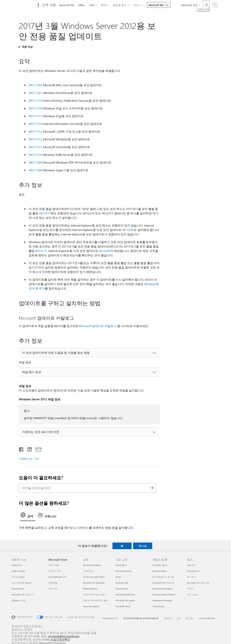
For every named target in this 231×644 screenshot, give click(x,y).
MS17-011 (36, 147)
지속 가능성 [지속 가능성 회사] (192, 595)
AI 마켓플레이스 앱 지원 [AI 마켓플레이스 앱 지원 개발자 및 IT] (163, 577)
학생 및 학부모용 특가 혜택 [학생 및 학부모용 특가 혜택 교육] (95, 600)
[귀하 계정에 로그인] (215, 5)
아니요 (143, 546)
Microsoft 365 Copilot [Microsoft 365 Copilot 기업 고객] (125, 600)
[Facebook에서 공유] (21, 449)
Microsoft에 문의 (110, 618)
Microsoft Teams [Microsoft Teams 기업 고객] (123, 606)
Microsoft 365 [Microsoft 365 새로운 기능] (18, 589)
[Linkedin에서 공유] (28, 449)
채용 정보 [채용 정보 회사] (191, 565)
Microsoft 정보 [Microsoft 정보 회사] (194, 571)
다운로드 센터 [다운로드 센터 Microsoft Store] (55, 571)
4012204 (128, 230)
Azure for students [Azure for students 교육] (91, 606)
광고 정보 (190, 618)
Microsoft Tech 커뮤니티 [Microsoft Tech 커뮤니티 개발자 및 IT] (163, 583)
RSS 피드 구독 (30, 459)
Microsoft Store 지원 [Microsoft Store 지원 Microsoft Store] (58, 577)
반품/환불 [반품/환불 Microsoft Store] (53, 583)
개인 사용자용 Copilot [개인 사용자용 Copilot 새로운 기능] (21, 583)
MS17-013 (36, 131)
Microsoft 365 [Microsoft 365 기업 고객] (122, 589)
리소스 (137, 5)
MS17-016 (36, 124)
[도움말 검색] (206, 5)
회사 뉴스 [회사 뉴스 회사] (191, 577)
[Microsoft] (24, 5)
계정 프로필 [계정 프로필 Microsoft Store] (54, 565)
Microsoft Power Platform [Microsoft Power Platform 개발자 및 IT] (164, 595)
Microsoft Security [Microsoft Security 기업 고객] (124, 571)
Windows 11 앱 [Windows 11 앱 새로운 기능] (18, 600)
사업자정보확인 (60, 639)
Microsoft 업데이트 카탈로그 (98, 326)
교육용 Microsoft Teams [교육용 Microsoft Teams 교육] (94, 577)
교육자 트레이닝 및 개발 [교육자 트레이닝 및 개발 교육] (94, 595)
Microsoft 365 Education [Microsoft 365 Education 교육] (94, 583)
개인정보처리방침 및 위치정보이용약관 (141, 618)
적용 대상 (27, 47)
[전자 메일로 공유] (37, 449)
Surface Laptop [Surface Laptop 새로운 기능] (18, 571)
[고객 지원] (49, 5)
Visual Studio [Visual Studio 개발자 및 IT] (158, 606)
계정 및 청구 (120, 5)
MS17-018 (36, 108)
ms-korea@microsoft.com (64, 636)
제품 (92, 5)
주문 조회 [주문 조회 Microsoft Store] (53, 589)
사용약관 (167, 618)
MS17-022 (36, 85)
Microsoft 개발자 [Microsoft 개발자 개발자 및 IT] (160, 565)
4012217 (45, 213)
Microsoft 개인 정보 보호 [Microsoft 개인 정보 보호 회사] (198, 583)
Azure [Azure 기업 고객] (118, 577)
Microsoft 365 (67, 5)
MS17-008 (36, 170)
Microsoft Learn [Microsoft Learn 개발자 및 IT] (159, 571)
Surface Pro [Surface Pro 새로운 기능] (17, 565)
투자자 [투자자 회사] (190, 589)
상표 (179, 618)
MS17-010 (36, 155)
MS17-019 (36, 100)
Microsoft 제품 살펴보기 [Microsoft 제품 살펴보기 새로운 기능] (22, 595)
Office (81, 5)
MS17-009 (36, 162)
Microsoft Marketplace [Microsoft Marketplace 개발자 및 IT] (163, 589)
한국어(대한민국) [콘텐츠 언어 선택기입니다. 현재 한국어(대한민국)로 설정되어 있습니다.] (25, 617)
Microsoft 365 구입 (159, 5)
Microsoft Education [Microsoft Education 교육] (92, 565)
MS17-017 (36, 116)
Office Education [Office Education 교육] (90, 589)
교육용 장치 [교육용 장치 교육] (88, 571)
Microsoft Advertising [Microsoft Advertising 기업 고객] (125, 595)
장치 (103, 5)
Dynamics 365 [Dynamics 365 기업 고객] (122, 583)
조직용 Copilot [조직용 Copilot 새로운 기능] (18, 577)
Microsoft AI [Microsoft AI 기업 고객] (121, 565)
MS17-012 (36, 139)
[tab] (28, 516)
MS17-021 (36, 93)
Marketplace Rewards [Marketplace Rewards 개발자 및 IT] (162, 600)
